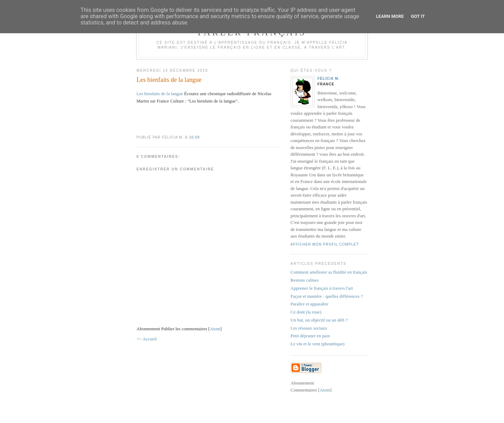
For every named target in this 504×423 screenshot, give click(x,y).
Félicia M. (328, 79)
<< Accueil (147, 339)
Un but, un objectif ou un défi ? (319, 320)
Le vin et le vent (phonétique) (317, 344)
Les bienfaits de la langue (160, 94)
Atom (215, 329)
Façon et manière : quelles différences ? (327, 296)
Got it (418, 16)
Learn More (390, 16)
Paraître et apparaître (309, 304)
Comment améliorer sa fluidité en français (329, 272)
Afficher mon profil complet (325, 244)
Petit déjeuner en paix (310, 336)
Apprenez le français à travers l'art (322, 288)
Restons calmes (305, 280)
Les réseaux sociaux (309, 328)
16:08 (194, 137)
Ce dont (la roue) (306, 312)
